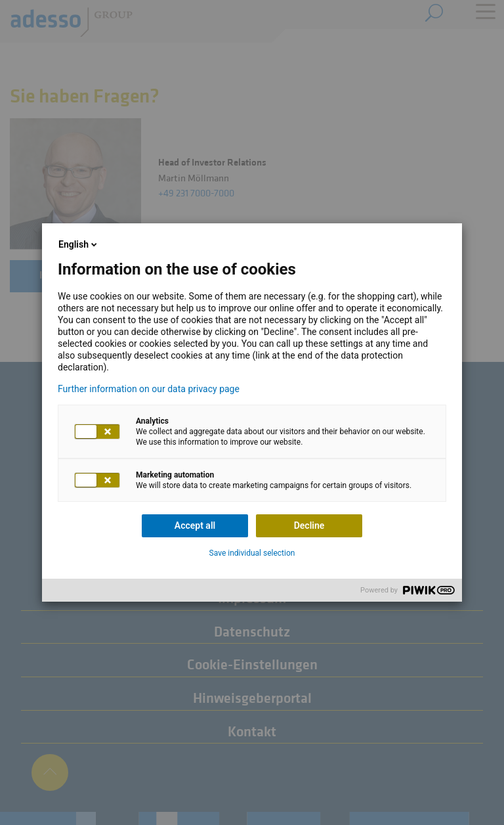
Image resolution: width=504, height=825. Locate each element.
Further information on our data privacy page (149, 389)
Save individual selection (252, 553)
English (79, 244)
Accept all (195, 525)
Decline (309, 525)
